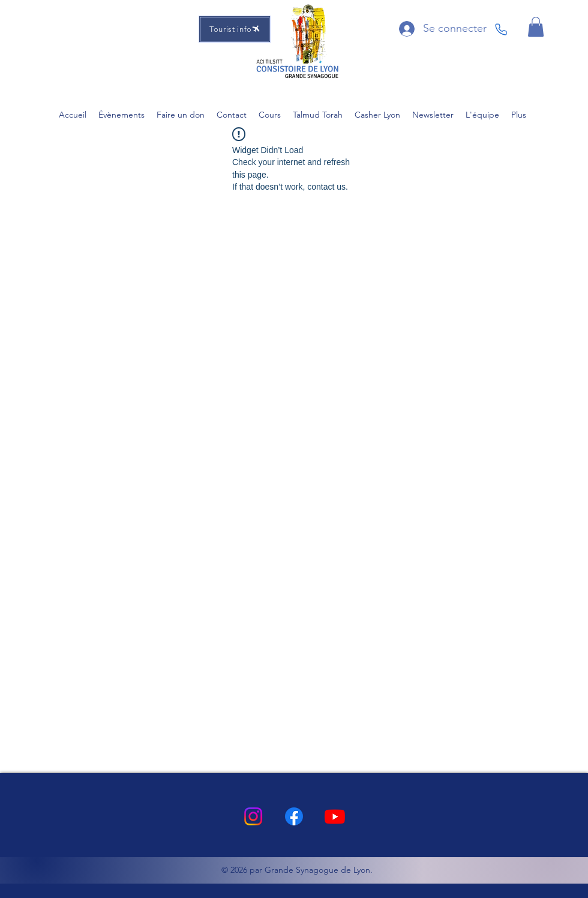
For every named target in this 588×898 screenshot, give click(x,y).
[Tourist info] (235, 29)
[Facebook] (294, 816)
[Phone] (501, 29)
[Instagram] (253, 816)
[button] (536, 27)
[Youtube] (335, 816)
